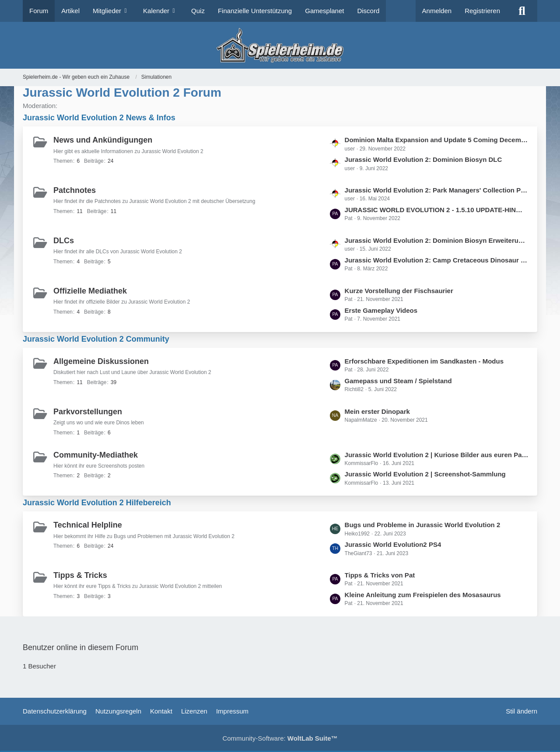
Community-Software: (280, 738)
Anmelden (437, 11)
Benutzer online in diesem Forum (80, 647)
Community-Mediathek (96, 455)
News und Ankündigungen (103, 140)
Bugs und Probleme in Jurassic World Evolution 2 (423, 525)
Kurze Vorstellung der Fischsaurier (399, 291)
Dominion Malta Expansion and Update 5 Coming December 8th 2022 (437, 140)
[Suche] (522, 11)
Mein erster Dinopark (377, 411)
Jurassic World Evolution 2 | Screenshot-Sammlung (425, 474)
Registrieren (482, 11)
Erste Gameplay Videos (381, 310)
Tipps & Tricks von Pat (380, 575)
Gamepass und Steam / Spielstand (398, 381)
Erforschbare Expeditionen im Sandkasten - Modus (424, 361)
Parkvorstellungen (88, 412)
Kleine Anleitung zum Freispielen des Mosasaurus (423, 595)
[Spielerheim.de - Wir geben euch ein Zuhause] (280, 45)
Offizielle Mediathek (90, 291)
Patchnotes (75, 190)
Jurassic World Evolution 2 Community (96, 339)
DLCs (64, 241)
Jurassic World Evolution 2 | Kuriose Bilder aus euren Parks (437, 455)
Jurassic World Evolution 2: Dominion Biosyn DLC (423, 159)
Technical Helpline (88, 525)
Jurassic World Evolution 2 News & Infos (99, 118)
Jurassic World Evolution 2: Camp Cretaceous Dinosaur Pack (437, 260)
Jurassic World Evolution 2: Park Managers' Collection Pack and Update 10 (437, 190)
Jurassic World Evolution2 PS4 (393, 544)
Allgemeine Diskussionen (101, 361)
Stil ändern (521, 711)
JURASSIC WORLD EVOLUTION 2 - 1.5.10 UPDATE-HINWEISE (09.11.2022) (437, 210)
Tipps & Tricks (80, 575)
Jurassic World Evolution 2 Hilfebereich (97, 503)
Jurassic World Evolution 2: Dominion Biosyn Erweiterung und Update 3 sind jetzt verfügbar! (437, 240)
